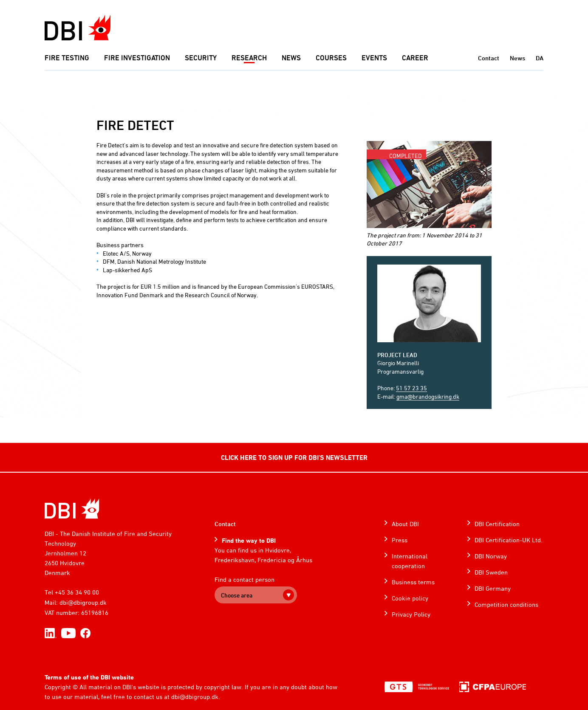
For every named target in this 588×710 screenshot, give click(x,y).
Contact (489, 58)
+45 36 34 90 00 (77, 592)
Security (201, 58)
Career (415, 58)
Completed (406, 156)
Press (400, 540)
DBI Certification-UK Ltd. (509, 540)
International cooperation (410, 561)
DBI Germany (493, 588)
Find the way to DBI (249, 540)
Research (249, 58)
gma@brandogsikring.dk (428, 396)
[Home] (72, 509)
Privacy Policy (411, 614)
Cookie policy (410, 598)
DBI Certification (497, 524)
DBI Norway (491, 556)
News (291, 58)
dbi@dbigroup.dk (83, 602)
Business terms (413, 582)
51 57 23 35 (411, 388)
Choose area (237, 595)
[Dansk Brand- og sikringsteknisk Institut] (78, 28)
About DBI (405, 524)
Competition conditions (506, 604)
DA (540, 58)
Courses (331, 58)
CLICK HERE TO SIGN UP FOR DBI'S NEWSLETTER (294, 457)
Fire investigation (137, 58)
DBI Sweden (491, 572)
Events (374, 58)
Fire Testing (67, 58)
